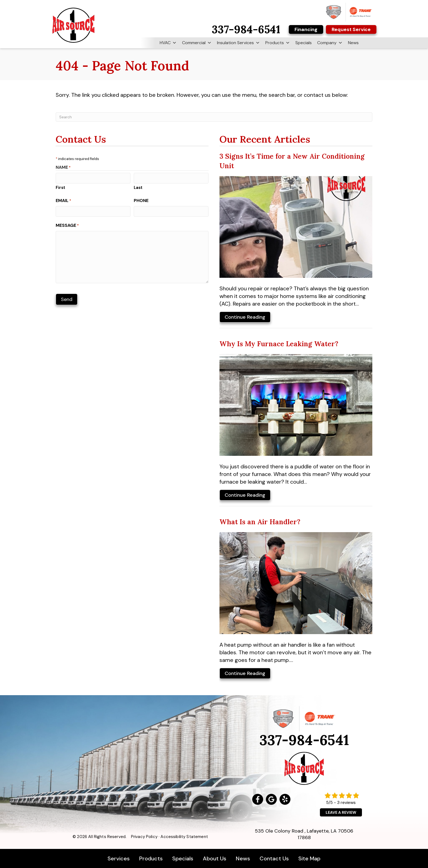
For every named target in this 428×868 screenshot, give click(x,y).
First (60, 188)
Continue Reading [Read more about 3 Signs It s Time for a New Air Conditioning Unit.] (245, 318)
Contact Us (274, 858)
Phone (141, 201)
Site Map (309, 858)
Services (119, 858)
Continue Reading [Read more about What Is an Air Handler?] (245, 674)
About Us (215, 858)
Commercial (197, 43)
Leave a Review (341, 812)
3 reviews (346, 802)
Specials (304, 43)
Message (67, 225)
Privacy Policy (144, 837)
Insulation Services (238, 43)
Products (278, 43)
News (353, 43)
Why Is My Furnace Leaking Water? (279, 344)
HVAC (168, 43)
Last (138, 188)
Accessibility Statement (184, 837)
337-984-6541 (304, 740)
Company (330, 43)
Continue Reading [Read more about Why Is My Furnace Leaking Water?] (245, 496)
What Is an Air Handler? (260, 522)
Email (63, 201)
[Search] (214, 117)
